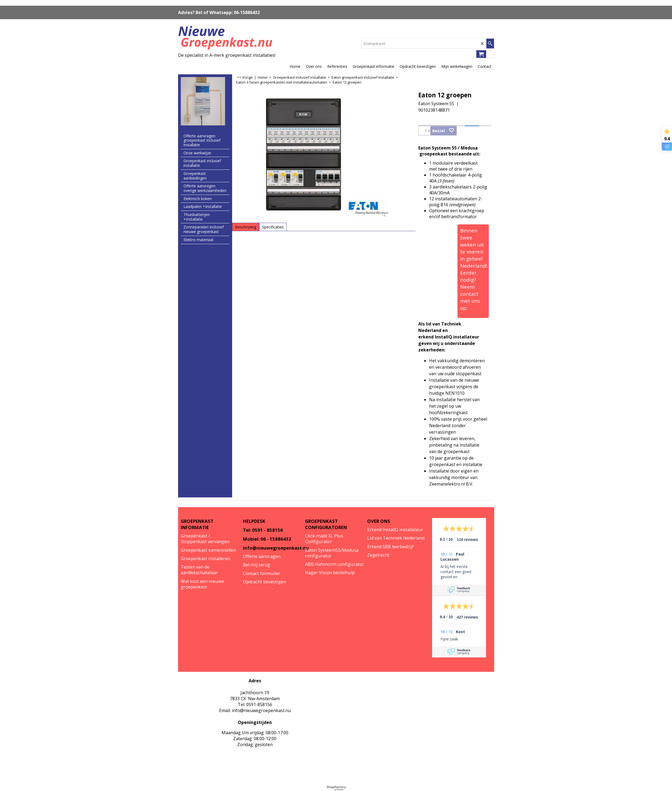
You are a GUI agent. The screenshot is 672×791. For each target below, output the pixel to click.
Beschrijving (246, 227)
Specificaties (273, 227)
